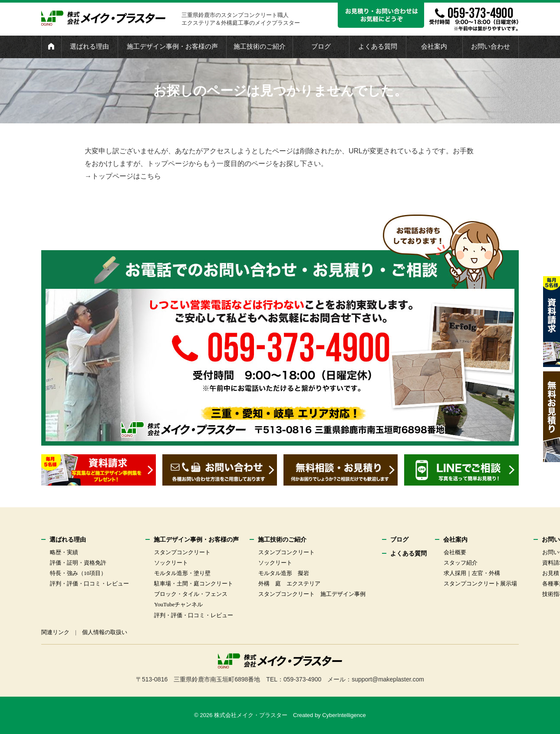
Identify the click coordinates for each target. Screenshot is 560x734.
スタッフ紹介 (461, 563)
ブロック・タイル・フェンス (191, 594)
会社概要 (455, 552)
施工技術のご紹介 (260, 46)
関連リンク (55, 632)
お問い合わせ (491, 46)
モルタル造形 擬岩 (284, 573)
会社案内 (434, 46)
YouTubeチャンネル (178, 604)
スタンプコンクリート (182, 552)
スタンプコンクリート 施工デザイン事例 (312, 594)
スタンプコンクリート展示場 (480, 584)
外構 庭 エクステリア (289, 584)
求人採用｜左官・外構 (472, 573)
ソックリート (171, 563)
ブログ (321, 46)
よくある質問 (378, 46)
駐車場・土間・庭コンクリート (194, 584)
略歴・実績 (64, 552)
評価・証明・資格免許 (78, 563)
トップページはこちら (126, 176)
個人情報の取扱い (105, 632)
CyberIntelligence (344, 715)
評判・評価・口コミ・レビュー (89, 584)
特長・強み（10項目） (78, 573)
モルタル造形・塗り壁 (182, 573)
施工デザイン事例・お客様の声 (172, 46)
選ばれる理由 (89, 46)
